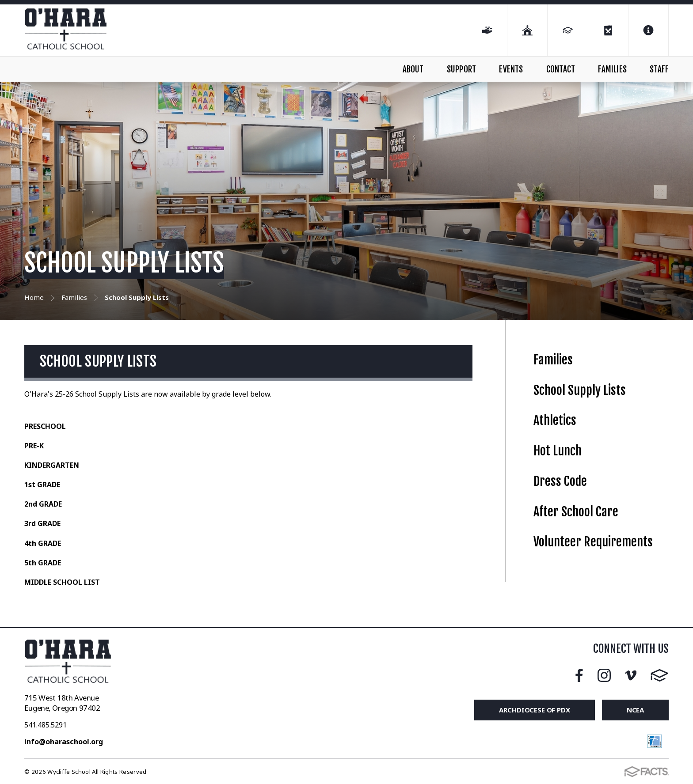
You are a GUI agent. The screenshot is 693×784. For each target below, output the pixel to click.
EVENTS (511, 69)
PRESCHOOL (45, 426)
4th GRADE (43, 543)
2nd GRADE (43, 504)
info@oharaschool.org (64, 742)
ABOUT (413, 69)
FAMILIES (612, 69)
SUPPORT (461, 69)
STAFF (659, 69)
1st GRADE (42, 485)
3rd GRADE (42, 523)
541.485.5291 (46, 725)
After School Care (576, 512)
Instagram (604, 675)
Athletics (555, 420)
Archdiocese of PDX (534, 710)
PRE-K (34, 446)
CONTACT (561, 69)
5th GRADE (43, 563)
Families (553, 360)
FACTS (660, 675)
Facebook (579, 675)
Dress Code (560, 481)
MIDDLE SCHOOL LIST (62, 582)
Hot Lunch (558, 451)
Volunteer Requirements (593, 542)
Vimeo (631, 675)
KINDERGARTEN (53, 465)
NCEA (635, 710)
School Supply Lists (580, 390)
